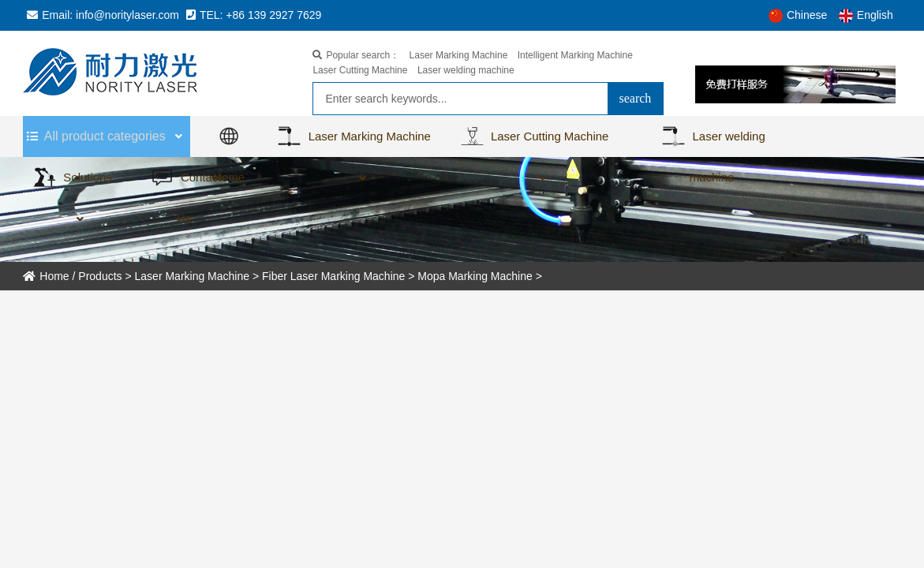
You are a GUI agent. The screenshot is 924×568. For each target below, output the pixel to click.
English (866, 15)
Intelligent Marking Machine (575, 55)
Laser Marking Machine (459, 55)
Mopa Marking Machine (475, 276)
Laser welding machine (466, 70)
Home (46, 276)
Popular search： (356, 55)
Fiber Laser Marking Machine (333, 276)
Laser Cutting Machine (360, 70)
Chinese (798, 15)
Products (100, 276)
